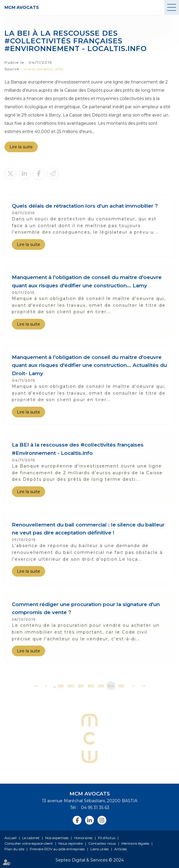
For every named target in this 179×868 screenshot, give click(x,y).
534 (111, 686)
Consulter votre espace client (29, 843)
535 (121, 686)
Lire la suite (21, 147)
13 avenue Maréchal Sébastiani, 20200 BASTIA (90, 801)
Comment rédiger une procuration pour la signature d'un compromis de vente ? (86, 608)
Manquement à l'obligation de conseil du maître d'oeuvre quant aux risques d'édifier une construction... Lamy (87, 281)
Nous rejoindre (71, 843)
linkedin (89, 820)
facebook (77, 820)
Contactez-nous (102, 843)
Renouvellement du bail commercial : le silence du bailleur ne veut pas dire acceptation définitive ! (88, 529)
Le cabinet (31, 838)
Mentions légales (135, 843)
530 (71, 686)
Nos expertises (57, 838)
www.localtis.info (44, 69)
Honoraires (83, 838)
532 (91, 686)
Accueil (10, 838)
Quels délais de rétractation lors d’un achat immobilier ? (85, 206)
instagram (102, 820)
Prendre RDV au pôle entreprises (57, 849)
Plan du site (14, 849)
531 (81, 686)
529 (61, 686)
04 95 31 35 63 (94, 808)
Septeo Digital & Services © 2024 (90, 860)
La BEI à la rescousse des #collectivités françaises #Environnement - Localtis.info (78, 449)
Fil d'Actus (107, 838)
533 (101, 686)
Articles (121, 849)
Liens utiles (100, 849)
